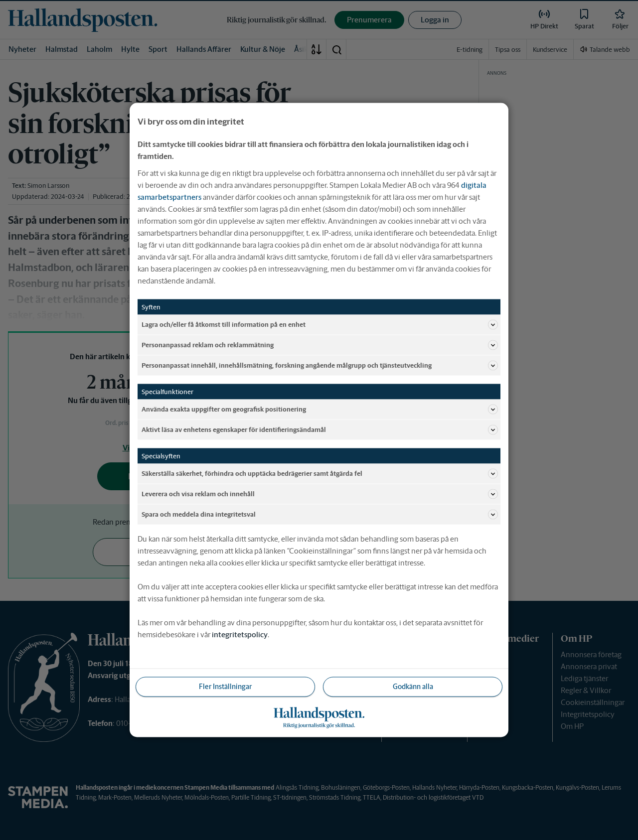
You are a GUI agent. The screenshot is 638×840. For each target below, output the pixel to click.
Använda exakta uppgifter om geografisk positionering (320, 410)
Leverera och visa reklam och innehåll (320, 494)
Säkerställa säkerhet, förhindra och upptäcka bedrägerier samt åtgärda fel (320, 474)
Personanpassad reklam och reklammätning (320, 345)
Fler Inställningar (225, 687)
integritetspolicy (240, 634)
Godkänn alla (413, 687)
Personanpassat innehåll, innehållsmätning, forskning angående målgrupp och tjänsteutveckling (320, 366)
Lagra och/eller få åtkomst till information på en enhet (320, 325)
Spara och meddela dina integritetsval (320, 515)
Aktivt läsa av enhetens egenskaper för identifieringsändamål (320, 430)
